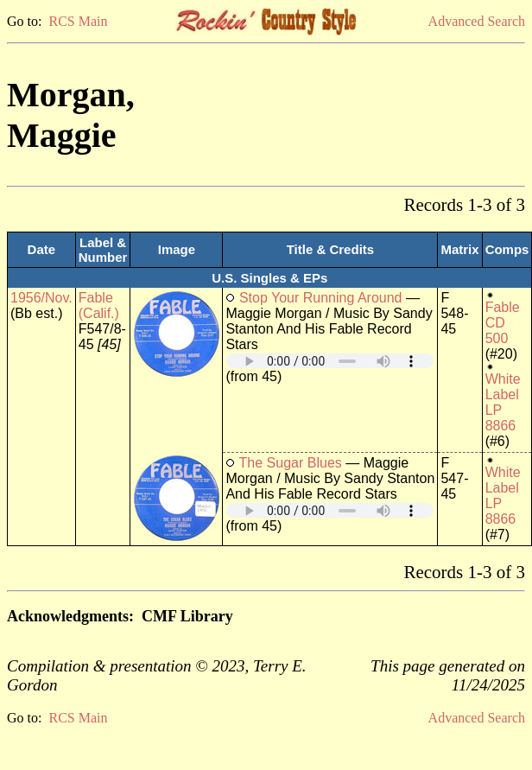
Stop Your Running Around (321, 298)
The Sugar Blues (291, 463)
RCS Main (78, 21)
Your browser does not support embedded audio (330, 361)
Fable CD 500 (503, 323)
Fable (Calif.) (99, 305)
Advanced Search (477, 21)
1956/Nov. (41, 298)
